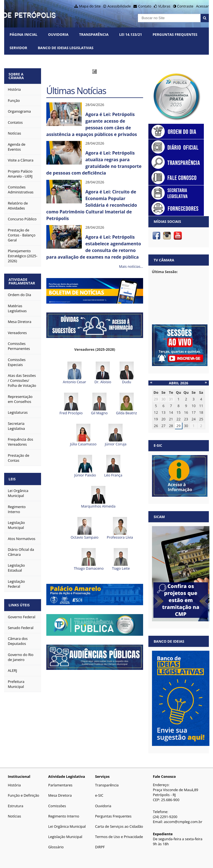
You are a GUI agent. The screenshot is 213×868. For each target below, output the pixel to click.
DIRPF (100, 847)
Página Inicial (24, 34)
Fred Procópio (71, 404)
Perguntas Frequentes (175, 34)
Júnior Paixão (85, 466)
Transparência (94, 34)
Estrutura (16, 806)
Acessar (202, 6)
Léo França (113, 466)
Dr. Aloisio (103, 373)
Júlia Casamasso (83, 435)
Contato (145, 6)
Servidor (18, 48)
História (14, 785)
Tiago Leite (121, 559)
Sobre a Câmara (17, 76)
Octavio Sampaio (85, 528)
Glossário (56, 847)
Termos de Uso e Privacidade (119, 837)
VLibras (164, 6)
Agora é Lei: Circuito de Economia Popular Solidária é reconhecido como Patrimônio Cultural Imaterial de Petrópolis (92, 205)
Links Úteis (20, 602)
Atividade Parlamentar (23, 280)
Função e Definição (23, 795)
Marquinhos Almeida (98, 497)
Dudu (127, 373)
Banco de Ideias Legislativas (66, 48)
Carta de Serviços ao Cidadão (119, 826)
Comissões (57, 806)
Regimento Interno (64, 816)
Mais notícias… (131, 266)
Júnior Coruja (116, 435)
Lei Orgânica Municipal (67, 826)
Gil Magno (99, 404)
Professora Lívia (120, 528)
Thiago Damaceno (89, 559)
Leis (13, 477)
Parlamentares (60, 785)
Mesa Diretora (60, 795)
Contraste (185, 6)
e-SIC (99, 795)
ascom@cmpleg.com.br (183, 822)
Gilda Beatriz (126, 404)
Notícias (14, 816)
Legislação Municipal (65, 837)
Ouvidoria (58, 34)
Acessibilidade (119, 6)
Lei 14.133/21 (131, 34)
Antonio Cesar (74, 373)
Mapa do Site (90, 6)
